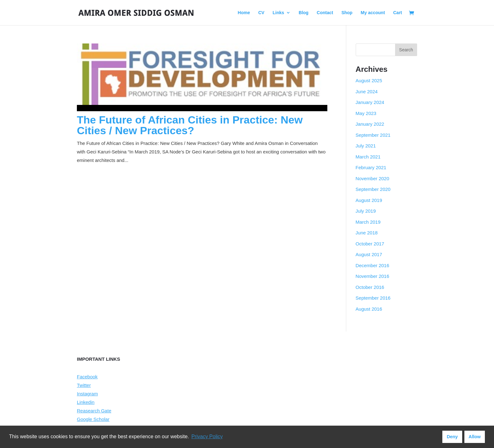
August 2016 (369, 309)
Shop (347, 13)
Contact (325, 13)
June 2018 (367, 233)
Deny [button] (452, 437)
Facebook (87, 377)
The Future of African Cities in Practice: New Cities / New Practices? (190, 125)
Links (278, 13)
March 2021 (368, 157)
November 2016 (373, 276)
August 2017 (369, 254)
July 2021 (366, 146)
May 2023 (366, 113)
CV (261, 13)
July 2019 (366, 211)
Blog (304, 13)
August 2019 (369, 200)
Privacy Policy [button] (207, 437)
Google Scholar (93, 419)
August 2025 (369, 80)
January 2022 (370, 124)
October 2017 (370, 244)
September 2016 (373, 298)
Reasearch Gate (94, 411)
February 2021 (371, 167)
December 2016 (373, 265)
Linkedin (86, 402)
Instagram (87, 394)
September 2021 (373, 135)
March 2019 (368, 222)
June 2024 (367, 92)
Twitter (84, 385)
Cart (398, 13)
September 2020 (373, 189)
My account (373, 13)
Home (244, 13)
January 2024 (370, 102)
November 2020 (373, 178)
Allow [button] (474, 437)
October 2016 (370, 287)
